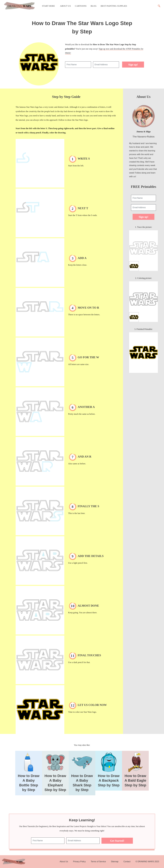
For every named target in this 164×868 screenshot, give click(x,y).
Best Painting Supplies (114, 6)
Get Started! (117, 841)
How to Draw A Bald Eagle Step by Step (135, 780)
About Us (65, 6)
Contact (127, 862)
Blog (94, 6)
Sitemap (115, 862)
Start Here (48, 6)
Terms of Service (98, 862)
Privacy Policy (79, 862)
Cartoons (81, 6)
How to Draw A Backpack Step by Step (109, 780)
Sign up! (133, 65)
